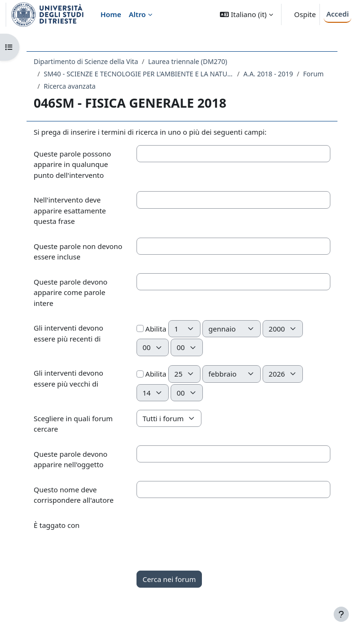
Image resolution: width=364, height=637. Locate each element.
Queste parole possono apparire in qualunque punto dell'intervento (72, 164)
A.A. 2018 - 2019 (268, 74)
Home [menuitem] (111, 14)
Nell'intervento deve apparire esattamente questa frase (70, 210)
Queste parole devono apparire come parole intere (71, 292)
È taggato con (57, 525)
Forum (314, 74)
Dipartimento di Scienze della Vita (86, 61)
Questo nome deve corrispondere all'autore (74, 495)
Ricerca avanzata (69, 86)
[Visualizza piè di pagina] (341, 614)
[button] (246, 14)
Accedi (337, 14)
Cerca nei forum (169, 579)
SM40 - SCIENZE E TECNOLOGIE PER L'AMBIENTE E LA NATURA (138, 74)
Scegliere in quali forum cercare (73, 424)
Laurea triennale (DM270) (187, 61)
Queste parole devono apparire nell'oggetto (71, 459)
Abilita (151, 329)
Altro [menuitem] (137, 14)
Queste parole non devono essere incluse (78, 252)
